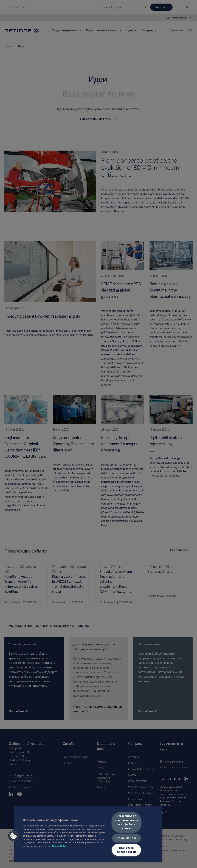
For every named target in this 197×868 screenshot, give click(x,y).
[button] (14, 836)
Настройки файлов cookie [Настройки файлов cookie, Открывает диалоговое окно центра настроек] (126, 850)
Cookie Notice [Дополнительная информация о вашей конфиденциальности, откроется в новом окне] (60, 846)
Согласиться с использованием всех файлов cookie (126, 822)
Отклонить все (126, 838)
